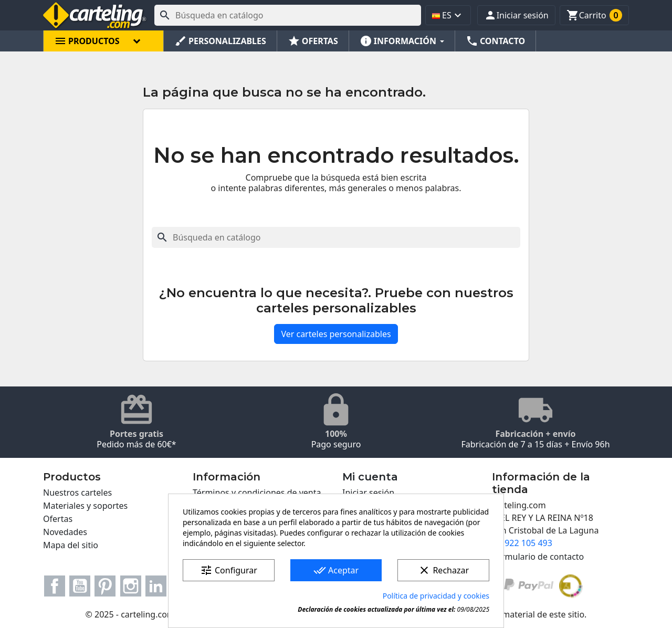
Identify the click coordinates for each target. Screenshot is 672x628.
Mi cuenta (370, 477)
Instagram (131, 586)
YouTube (80, 586)
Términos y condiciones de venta (257, 493)
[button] (516, 15)
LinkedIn (156, 586)
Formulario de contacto (538, 557)
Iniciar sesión (368, 493)
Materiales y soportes (85, 506)
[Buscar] (288, 15)
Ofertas (58, 519)
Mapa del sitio (71, 545)
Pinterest (105, 586)
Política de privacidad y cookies (436, 596)
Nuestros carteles (77, 493)
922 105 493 (528, 543)
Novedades (65, 532)
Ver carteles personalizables (336, 334)
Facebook (55, 586)
